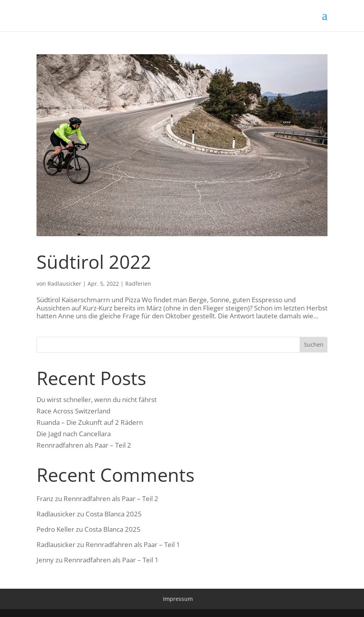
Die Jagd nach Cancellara (74, 434)
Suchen (314, 344)
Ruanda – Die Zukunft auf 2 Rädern (90, 422)
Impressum (178, 599)
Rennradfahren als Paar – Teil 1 (133, 544)
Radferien (138, 284)
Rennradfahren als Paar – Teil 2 (84, 445)
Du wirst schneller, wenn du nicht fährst (97, 399)
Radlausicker (64, 284)
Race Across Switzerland (73, 411)
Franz (45, 499)
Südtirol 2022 (94, 262)
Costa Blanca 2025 (114, 514)
